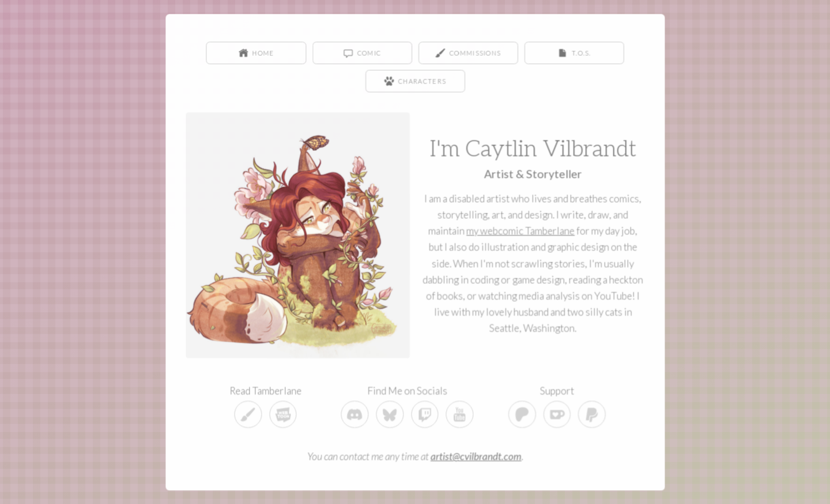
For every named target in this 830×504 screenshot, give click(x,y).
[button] (257, 53)
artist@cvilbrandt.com (475, 455)
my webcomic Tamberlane (520, 231)
